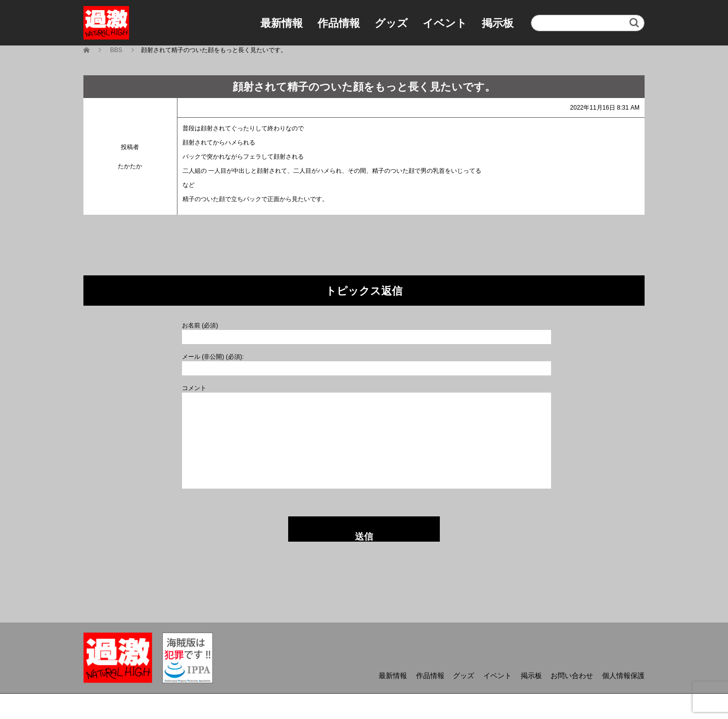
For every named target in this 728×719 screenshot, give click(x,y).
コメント (194, 388)
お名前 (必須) (200, 325)
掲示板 (498, 23)
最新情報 (282, 23)
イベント (445, 23)
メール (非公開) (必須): (213, 357)
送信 (364, 537)
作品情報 (339, 23)
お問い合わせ (572, 676)
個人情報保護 (623, 676)
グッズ (391, 23)
